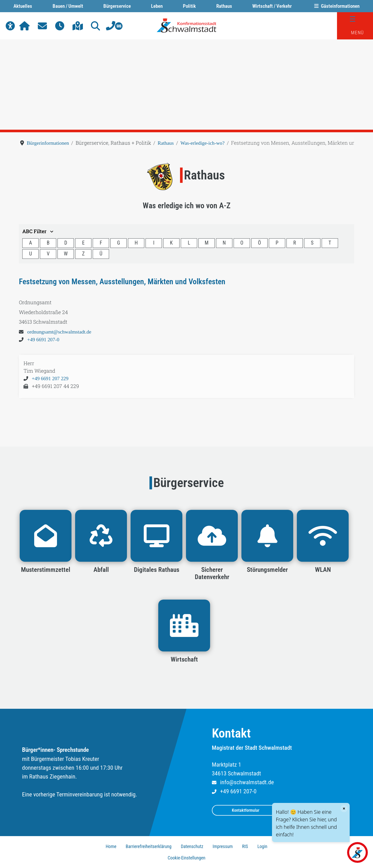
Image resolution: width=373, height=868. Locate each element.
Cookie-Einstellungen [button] (187, 858)
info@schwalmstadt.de (247, 782)
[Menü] (355, 19)
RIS (245, 846)
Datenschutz (192, 846)
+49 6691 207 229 (50, 379)
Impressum (223, 846)
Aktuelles (23, 6)
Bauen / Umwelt (68, 6)
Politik (189, 6)
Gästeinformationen (336, 6)
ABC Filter (38, 231)
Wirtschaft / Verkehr (272, 6)
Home (111, 846)
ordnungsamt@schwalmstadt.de (59, 332)
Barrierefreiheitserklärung (149, 846)
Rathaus (224, 6)
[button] (10, 26)
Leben (157, 6)
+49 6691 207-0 (43, 340)
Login (262, 846)
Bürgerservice (117, 6)
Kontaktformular (246, 810)
